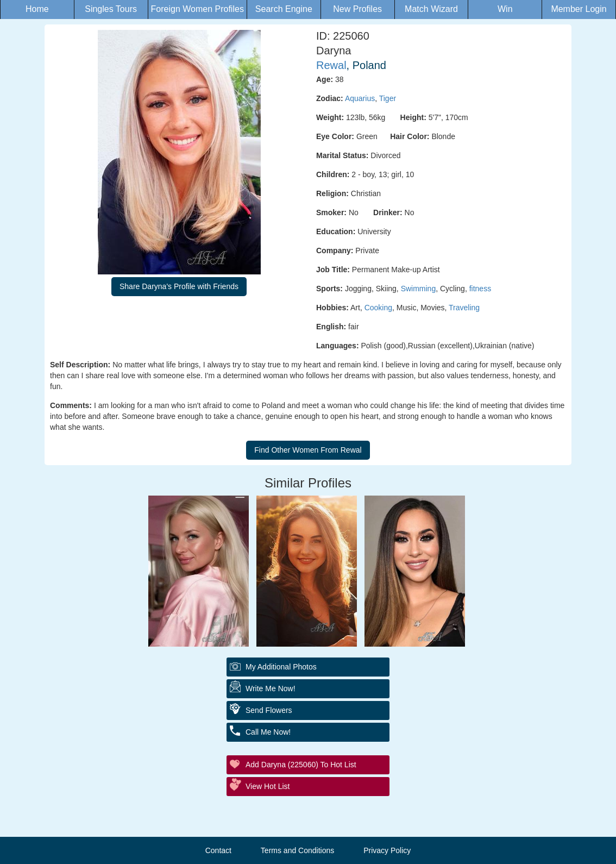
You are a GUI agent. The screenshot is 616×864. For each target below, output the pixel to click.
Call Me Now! (268, 732)
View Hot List (268, 786)
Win (505, 9)
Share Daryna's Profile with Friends (179, 286)
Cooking (378, 308)
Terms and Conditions (297, 850)
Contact (218, 850)
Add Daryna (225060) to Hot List (301, 765)
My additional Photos (281, 667)
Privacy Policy (387, 850)
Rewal (331, 65)
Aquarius (360, 98)
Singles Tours (111, 9)
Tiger (388, 98)
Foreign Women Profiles (197, 9)
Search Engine (284, 9)
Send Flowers (269, 710)
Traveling (464, 308)
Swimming (419, 289)
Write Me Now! (271, 688)
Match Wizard (431, 9)
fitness (480, 289)
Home (37, 9)
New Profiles (357, 9)
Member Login (579, 9)
